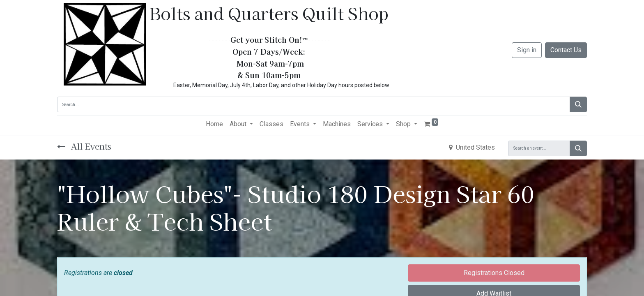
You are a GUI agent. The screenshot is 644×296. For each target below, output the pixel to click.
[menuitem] (214, 124)
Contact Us (566, 50)
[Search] (578, 104)
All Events (84, 146)
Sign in (527, 50)
